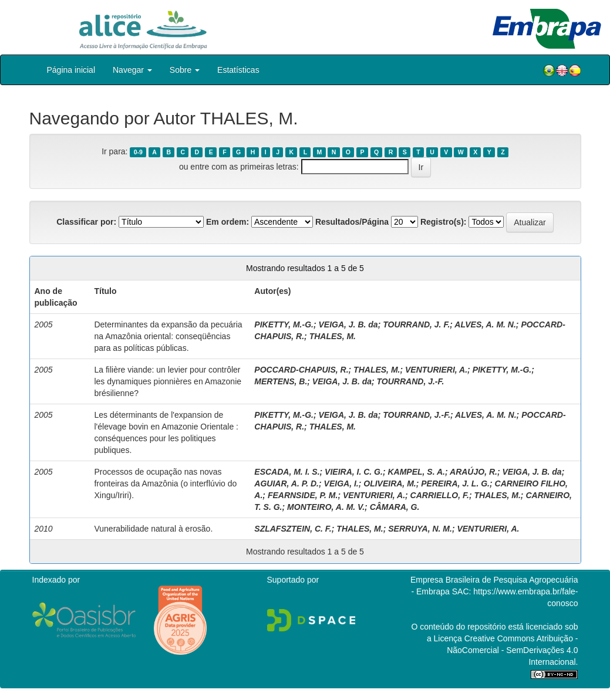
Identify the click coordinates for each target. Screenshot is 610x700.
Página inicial (71, 70)
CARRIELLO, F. (440, 495)
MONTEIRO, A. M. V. (326, 507)
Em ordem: (228, 222)
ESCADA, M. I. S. (287, 472)
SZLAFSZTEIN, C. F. (293, 529)
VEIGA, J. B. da (348, 324)
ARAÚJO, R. (473, 472)
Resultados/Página (352, 222)
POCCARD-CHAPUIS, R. (301, 370)
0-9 (138, 152)
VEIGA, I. (341, 483)
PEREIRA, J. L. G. (455, 483)
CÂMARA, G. (395, 507)
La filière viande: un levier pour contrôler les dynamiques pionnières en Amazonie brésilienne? (168, 381)
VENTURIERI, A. (436, 370)
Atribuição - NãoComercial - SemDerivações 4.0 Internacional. (512, 650)
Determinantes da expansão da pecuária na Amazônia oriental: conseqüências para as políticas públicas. (168, 336)
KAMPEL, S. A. (416, 472)
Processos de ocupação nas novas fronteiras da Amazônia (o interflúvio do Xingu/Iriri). (165, 483)
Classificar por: (86, 222)
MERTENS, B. (281, 381)
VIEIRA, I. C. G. (354, 472)
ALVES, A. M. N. (485, 324)
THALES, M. (333, 336)
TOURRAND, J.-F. (411, 381)
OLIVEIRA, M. (390, 483)
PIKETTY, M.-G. (284, 324)
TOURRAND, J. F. (416, 324)
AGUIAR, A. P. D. (287, 483)
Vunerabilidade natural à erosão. (153, 529)
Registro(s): (444, 222)
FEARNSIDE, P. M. (303, 495)
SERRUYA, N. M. (420, 529)
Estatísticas (238, 70)
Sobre (185, 70)
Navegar (132, 70)
